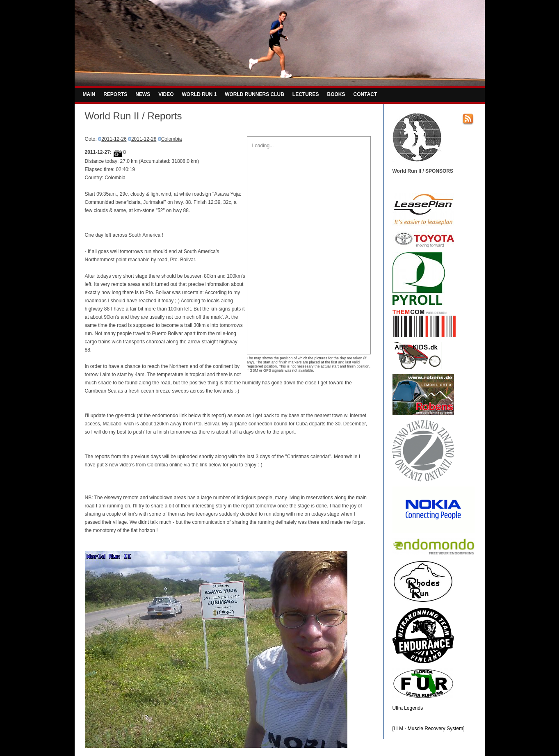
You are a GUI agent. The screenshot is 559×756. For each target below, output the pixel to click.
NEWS (143, 94)
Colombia (172, 139)
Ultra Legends (408, 708)
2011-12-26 (114, 139)
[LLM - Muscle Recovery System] (429, 729)
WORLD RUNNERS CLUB (254, 94)
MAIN (89, 94)
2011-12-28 (144, 139)
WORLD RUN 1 (200, 94)
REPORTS (115, 94)
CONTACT (365, 94)
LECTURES (306, 94)
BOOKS (336, 94)
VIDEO (166, 94)
